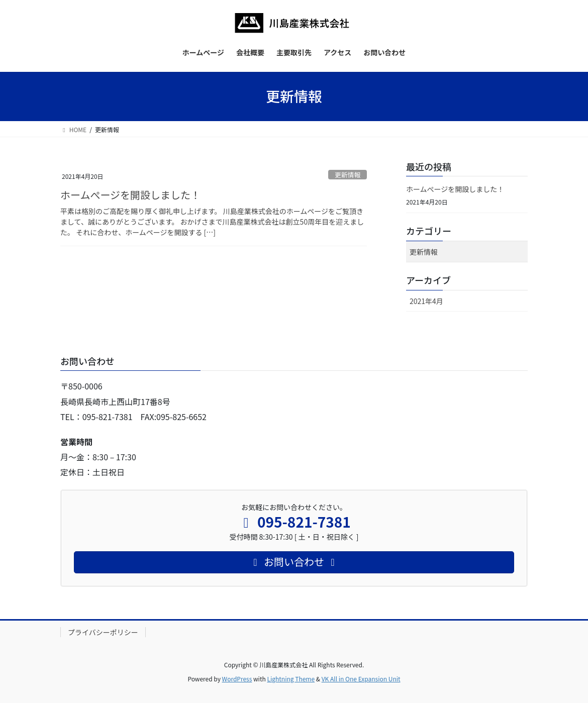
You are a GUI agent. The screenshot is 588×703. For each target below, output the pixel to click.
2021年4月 (426, 301)
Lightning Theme (291, 679)
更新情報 (348, 175)
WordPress (237, 679)
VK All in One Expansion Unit (361, 679)
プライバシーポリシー (103, 632)
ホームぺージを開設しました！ (130, 195)
